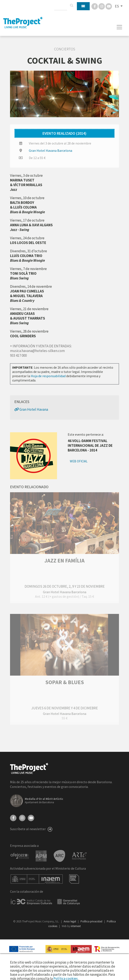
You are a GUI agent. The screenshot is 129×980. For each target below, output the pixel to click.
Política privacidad (92, 921)
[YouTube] (31, 818)
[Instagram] (102, 6)
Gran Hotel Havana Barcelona (51, 150)
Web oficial (79, 461)
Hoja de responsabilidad (48, 376)
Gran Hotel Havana (31, 409)
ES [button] (117, 6)
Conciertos (65, 49)
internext (76, 926)
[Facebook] (95, 6)
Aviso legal (70, 921)
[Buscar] (72, 6)
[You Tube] (109, 6)
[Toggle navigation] (119, 27)
